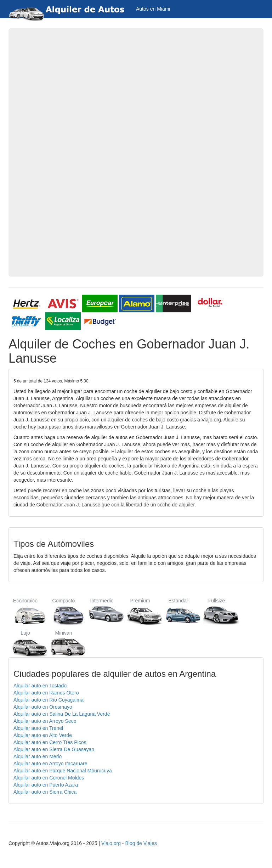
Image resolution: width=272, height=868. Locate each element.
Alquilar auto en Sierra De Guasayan (54, 749)
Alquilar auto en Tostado (40, 686)
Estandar (178, 611)
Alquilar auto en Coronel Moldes (49, 778)
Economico (25, 611)
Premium (140, 611)
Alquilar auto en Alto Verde (43, 735)
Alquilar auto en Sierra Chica (45, 792)
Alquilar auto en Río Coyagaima (49, 700)
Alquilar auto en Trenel (38, 728)
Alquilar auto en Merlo (38, 756)
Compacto (64, 611)
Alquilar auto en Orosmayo (43, 707)
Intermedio (102, 611)
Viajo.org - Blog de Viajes (129, 843)
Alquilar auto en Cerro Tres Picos (50, 742)
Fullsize (217, 611)
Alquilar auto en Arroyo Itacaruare (50, 764)
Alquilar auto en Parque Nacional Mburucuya (63, 771)
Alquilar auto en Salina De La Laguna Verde (62, 714)
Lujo (25, 644)
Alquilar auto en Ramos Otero (46, 693)
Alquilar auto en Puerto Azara (46, 785)
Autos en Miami (153, 9)
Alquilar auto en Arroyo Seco (45, 721)
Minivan (64, 644)
